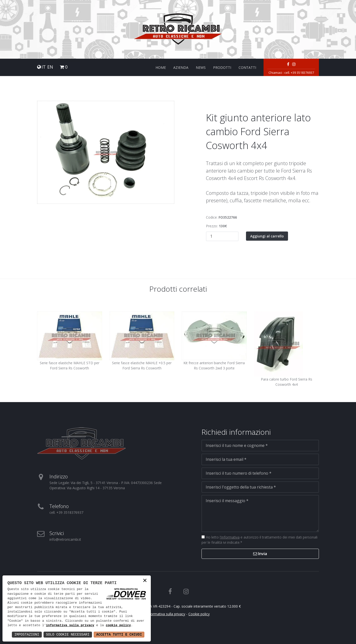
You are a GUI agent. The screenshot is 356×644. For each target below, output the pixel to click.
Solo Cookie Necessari (68, 634)
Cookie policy (199, 614)
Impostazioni (27, 634)
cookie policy (118, 625)
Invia (260, 554)
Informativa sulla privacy (166, 614)
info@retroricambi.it (65, 539)
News (201, 67)
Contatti (247, 67)
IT (44, 67)
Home (161, 67)
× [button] (145, 581)
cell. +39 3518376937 (299, 73)
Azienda (181, 67)
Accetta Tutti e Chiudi (119, 634)
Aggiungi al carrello (267, 236)
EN (50, 67)
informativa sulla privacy (70, 625)
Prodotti (222, 67)
